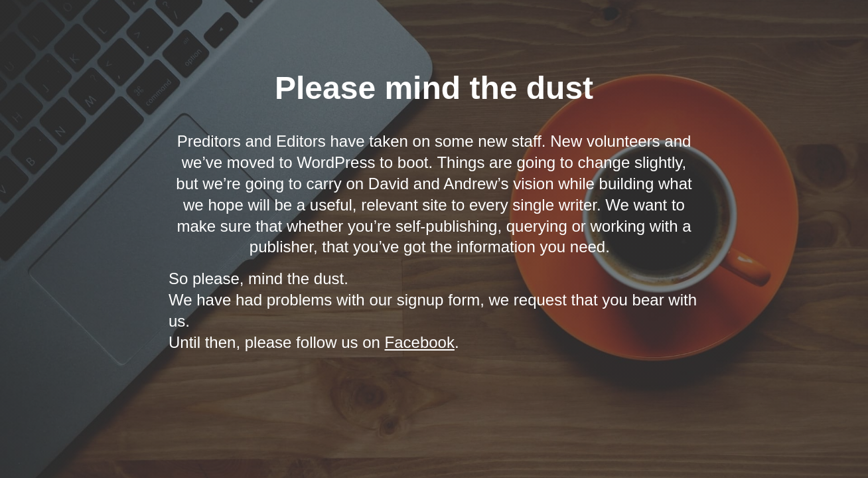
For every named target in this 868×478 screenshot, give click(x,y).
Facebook (420, 342)
